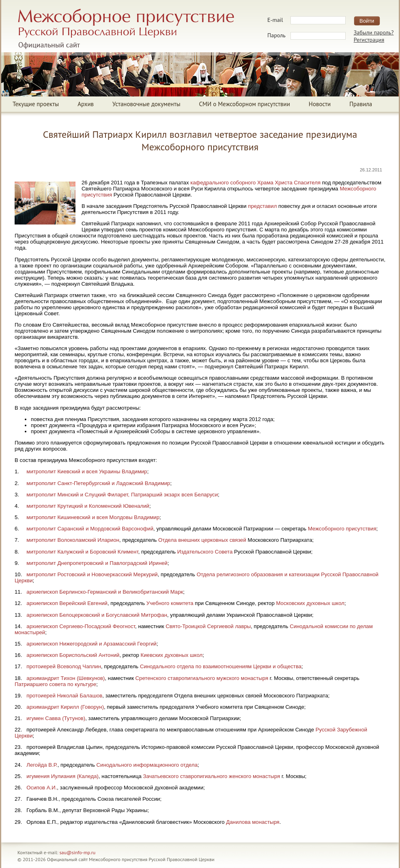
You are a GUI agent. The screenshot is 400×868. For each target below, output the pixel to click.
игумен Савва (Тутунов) (56, 718)
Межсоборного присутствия (342, 529)
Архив (86, 104)
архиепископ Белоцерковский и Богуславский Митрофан (97, 615)
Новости (320, 104)
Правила (361, 104)
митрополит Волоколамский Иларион (73, 540)
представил (262, 206)
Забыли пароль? (374, 32)
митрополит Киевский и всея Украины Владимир (87, 471)
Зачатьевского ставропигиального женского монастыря (211, 776)
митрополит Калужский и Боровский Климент (82, 552)
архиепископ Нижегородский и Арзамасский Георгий (91, 644)
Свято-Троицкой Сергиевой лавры (208, 626)
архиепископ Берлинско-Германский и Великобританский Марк (105, 592)
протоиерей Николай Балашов (64, 696)
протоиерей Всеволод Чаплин (64, 666)
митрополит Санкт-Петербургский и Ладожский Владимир (98, 483)
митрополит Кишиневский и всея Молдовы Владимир (93, 517)
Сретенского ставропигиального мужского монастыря (202, 678)
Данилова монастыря (253, 822)
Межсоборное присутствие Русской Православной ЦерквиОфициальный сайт (126, 29)
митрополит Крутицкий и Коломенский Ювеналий (88, 506)
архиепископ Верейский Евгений (67, 603)
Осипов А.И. (42, 788)
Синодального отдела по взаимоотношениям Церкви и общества (221, 666)
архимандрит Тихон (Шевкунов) (66, 678)
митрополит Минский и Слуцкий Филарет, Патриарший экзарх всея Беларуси (122, 495)
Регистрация (369, 40)
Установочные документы (146, 104)
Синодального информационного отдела (147, 765)
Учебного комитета (170, 603)
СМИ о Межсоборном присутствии (245, 104)
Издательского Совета (205, 552)
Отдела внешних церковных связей (202, 540)
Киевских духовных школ (172, 655)
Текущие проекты (36, 104)
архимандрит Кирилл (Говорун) (65, 707)
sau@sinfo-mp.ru (78, 852)
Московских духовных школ (310, 603)
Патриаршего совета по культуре (55, 684)
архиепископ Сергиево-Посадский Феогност (81, 626)
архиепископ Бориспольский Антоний (73, 655)
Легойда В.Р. (42, 765)
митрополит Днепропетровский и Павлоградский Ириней (97, 563)
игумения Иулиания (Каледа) (62, 776)
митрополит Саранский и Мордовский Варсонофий (90, 529)
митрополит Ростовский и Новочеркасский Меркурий (92, 574)
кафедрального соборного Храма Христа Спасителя (255, 183)
